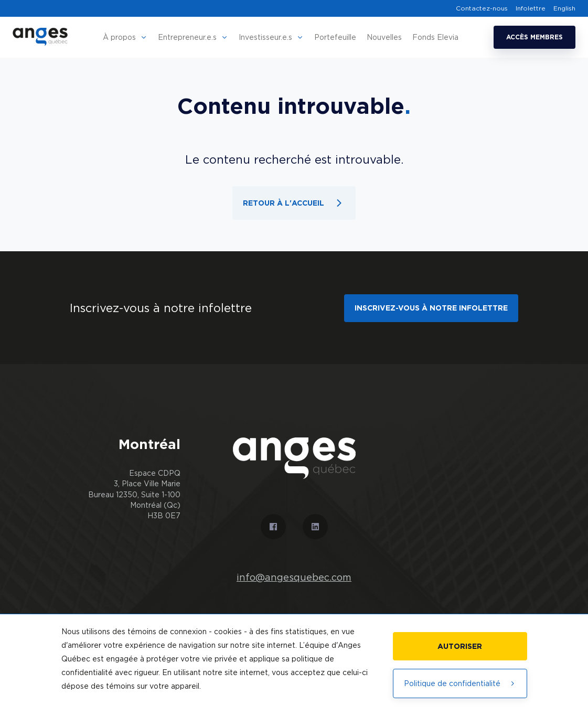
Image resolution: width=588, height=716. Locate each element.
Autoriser (460, 646)
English (564, 8)
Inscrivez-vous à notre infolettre (431, 307)
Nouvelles (384, 37)
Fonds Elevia (435, 37)
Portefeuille (335, 37)
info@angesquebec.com (294, 577)
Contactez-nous (482, 8)
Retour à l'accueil (294, 203)
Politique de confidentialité (460, 683)
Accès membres (534, 37)
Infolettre (531, 8)
